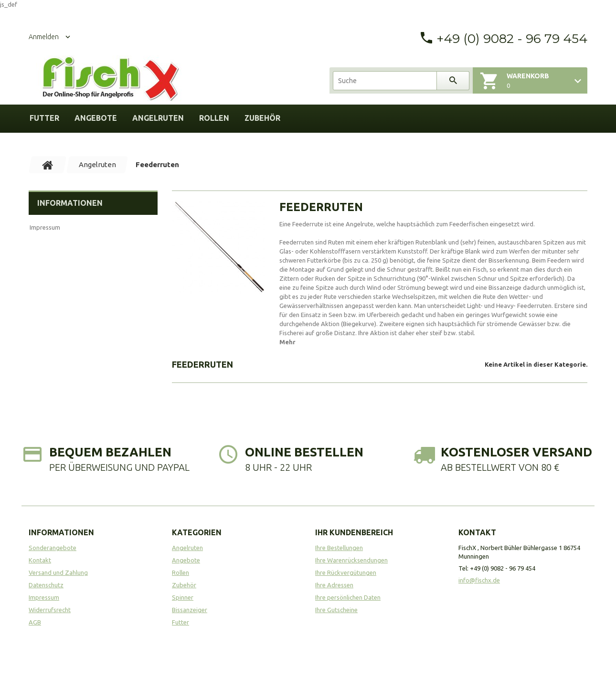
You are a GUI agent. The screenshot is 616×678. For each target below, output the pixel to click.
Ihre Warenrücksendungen (351, 560)
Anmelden (44, 37)
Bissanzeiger (190, 610)
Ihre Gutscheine (336, 610)
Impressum (45, 227)
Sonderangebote (53, 548)
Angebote (96, 118)
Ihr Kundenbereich (354, 532)
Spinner (183, 597)
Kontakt (40, 560)
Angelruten (158, 118)
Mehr (287, 342)
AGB (35, 622)
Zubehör (262, 118)
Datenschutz (46, 585)
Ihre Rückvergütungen (346, 572)
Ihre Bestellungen (339, 548)
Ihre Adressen (334, 585)
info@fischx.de (479, 580)
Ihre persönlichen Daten (348, 597)
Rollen (214, 118)
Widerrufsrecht (50, 610)
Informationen (70, 203)
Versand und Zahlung (58, 572)
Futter (44, 118)
